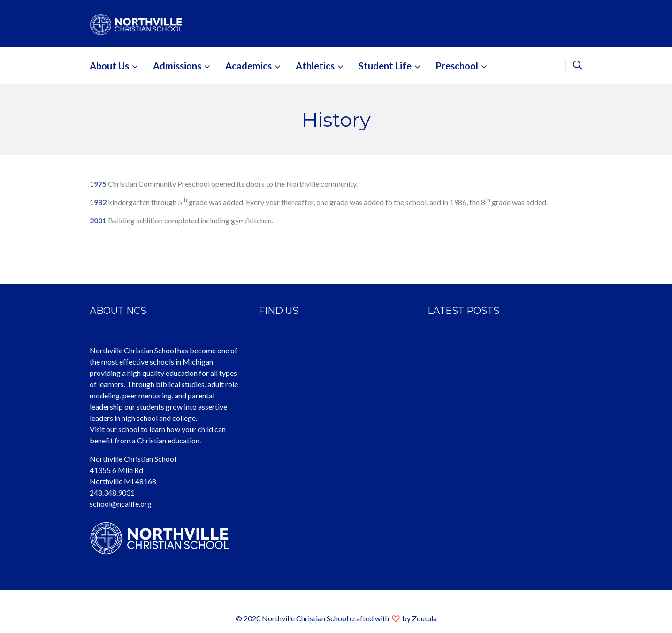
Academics (248, 66)
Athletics (315, 66)
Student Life (385, 66)
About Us (109, 66)
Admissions (177, 66)
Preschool (457, 66)
